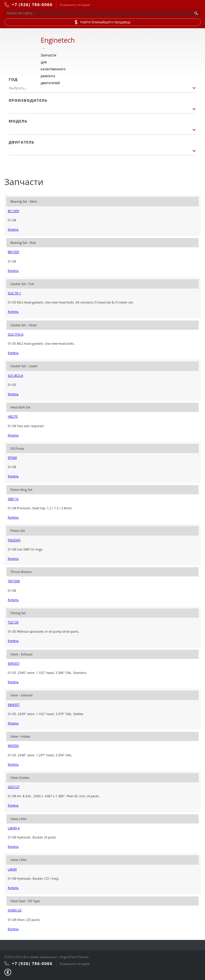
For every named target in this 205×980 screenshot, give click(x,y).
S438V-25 (15, 910)
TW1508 (14, 581)
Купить (13, 229)
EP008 (12, 458)
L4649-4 (14, 828)
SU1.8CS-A (15, 375)
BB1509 (13, 252)
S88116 (13, 499)
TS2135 (13, 622)
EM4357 (14, 705)
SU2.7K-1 (14, 293)
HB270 (13, 416)
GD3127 (14, 787)
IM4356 (13, 746)
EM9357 (14, 663)
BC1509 (13, 211)
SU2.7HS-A (16, 334)
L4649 (12, 869)
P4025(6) (14, 540)
